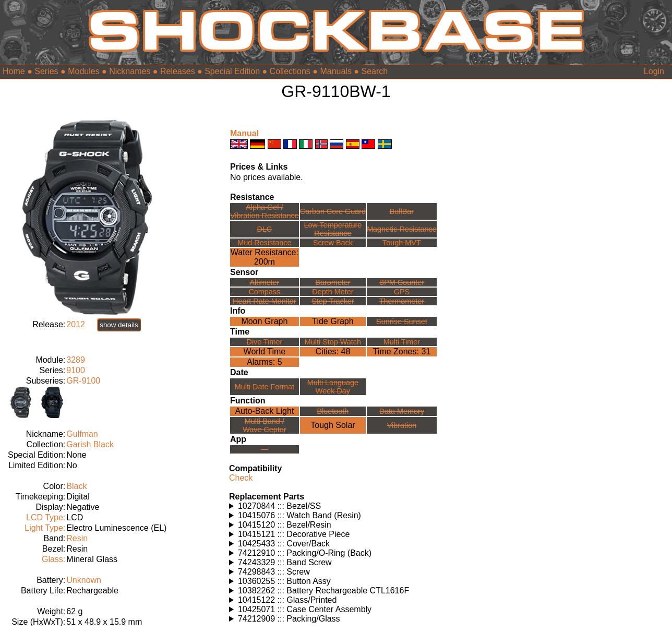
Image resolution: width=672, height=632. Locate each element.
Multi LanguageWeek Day (333, 387)
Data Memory (402, 411)
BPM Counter (402, 282)
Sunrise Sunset (402, 321)
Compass (264, 292)
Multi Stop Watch (333, 342)
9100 (76, 370)
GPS (402, 292)
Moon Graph (264, 321)
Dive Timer (264, 342)
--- (265, 449)
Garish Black (90, 444)
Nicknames (130, 71)
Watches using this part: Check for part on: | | (336, 506)
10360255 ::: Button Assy (284, 581)
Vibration (402, 425)
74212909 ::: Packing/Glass (289, 619)
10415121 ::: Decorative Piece (294, 534)
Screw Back (333, 243)
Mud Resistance (264, 243)
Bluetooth (333, 411)
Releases (178, 71)
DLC (264, 229)
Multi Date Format (265, 387)
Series (46, 71)
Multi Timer (402, 342)
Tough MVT (402, 243)
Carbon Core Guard (333, 211)
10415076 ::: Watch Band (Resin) (299, 515)
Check (241, 478)
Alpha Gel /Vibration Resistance (265, 211)
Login (654, 71)
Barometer (333, 282)
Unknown (84, 580)
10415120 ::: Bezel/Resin (285, 525)
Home (14, 71)
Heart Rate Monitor (265, 301)
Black (76, 486)
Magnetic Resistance (402, 229)
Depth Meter (333, 292)
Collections (290, 71)
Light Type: (45, 528)
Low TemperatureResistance (333, 229)
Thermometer (402, 301)
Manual (244, 133)
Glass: (53, 559)
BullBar (402, 211)
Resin (77, 538)
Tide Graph (333, 321)
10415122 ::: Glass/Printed (287, 600)
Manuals (335, 71)
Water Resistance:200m (265, 257)
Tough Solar (333, 425)
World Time (265, 351)
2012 (76, 324)
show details (119, 325)
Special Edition (232, 71)
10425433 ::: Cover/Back (284, 544)
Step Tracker (333, 301)
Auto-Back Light (264, 411)
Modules (83, 71)
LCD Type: (46, 517)
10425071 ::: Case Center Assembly (305, 609)
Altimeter (264, 282)
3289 (76, 360)
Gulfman (82, 434)
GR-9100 (83, 381)
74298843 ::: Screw (274, 572)
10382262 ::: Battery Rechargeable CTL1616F (323, 591)
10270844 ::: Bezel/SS (279, 506)
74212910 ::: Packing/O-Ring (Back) (305, 553)
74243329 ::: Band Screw (285, 562)
